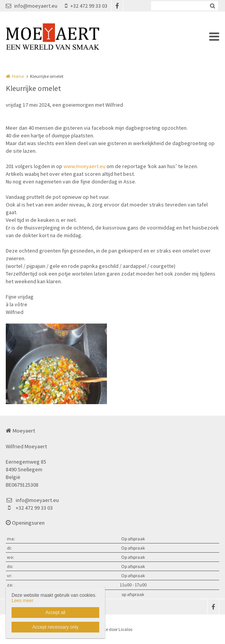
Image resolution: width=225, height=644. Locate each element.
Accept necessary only (55, 627)
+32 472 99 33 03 (86, 6)
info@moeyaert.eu (32, 6)
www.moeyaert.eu (84, 166)
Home (18, 76)
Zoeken (212, 6)
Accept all (55, 613)
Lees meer (22, 601)
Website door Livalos (113, 629)
